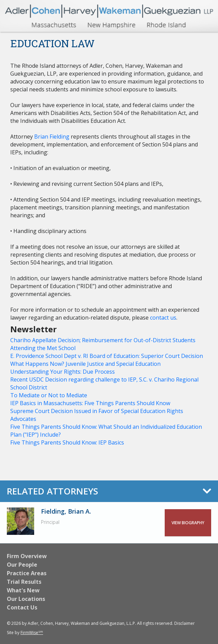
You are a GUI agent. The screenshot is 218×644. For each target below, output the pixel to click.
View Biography (188, 523)
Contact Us (22, 607)
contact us (162, 318)
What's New (23, 590)
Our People (22, 565)
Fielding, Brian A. (66, 511)
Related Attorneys (52, 491)
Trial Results (24, 582)
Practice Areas (27, 573)
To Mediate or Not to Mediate (49, 395)
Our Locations (26, 599)
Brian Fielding (52, 137)
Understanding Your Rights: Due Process (63, 372)
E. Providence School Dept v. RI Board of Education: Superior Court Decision (107, 356)
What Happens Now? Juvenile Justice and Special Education (85, 364)
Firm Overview (27, 556)
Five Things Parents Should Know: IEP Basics (67, 442)
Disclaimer (185, 623)
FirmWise (32, 633)
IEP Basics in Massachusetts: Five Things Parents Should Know (90, 403)
